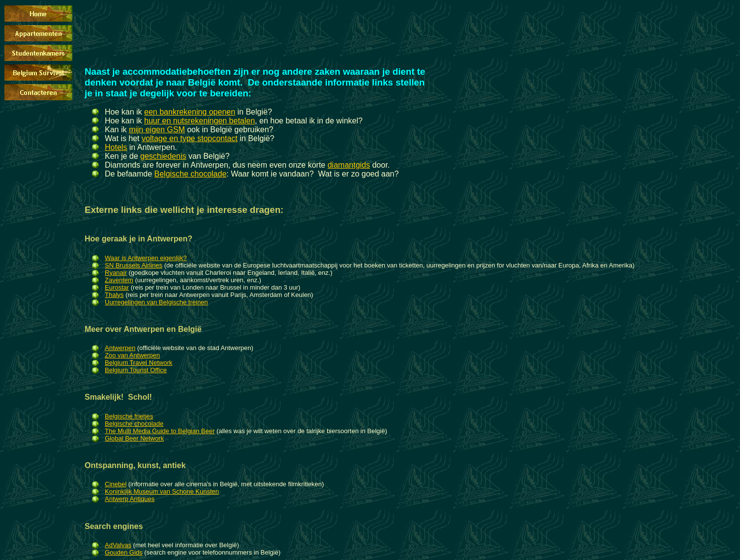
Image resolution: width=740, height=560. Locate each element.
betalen (241, 121)
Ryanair (116, 273)
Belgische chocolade (191, 174)
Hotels (116, 147)
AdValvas (118, 545)
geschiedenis (163, 156)
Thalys (114, 295)
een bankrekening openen (190, 112)
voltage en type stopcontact (190, 138)
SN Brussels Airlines (134, 265)
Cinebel (116, 484)
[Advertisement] (264, 26)
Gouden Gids (124, 552)
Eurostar (117, 287)
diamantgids (349, 165)
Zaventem (119, 280)
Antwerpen (120, 348)
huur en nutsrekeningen (185, 121)
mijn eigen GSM (157, 130)
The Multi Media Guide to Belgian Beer (160, 431)
